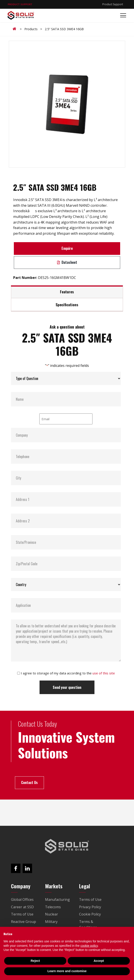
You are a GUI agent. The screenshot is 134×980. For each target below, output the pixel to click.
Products (31, 29)
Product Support (113, 4)
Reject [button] (35, 961)
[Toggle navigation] (122, 15)
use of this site (104, 673)
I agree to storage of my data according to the (68, 673)
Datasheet (67, 262)
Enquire (67, 248)
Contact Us (29, 782)
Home (15, 29)
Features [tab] (67, 292)
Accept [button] (99, 961)
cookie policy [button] (89, 946)
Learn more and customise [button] (67, 971)
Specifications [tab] (67, 304)
